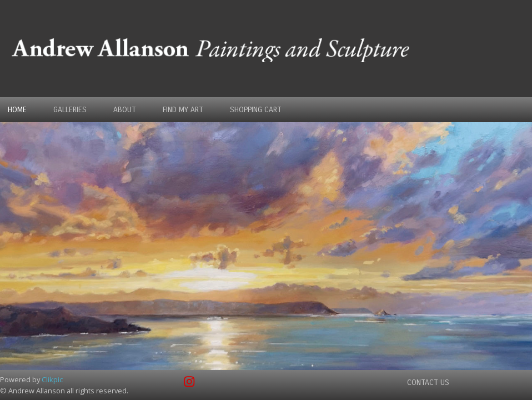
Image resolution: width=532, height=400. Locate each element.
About (125, 110)
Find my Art (183, 110)
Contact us (428, 382)
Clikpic (52, 379)
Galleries (70, 110)
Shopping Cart (256, 110)
